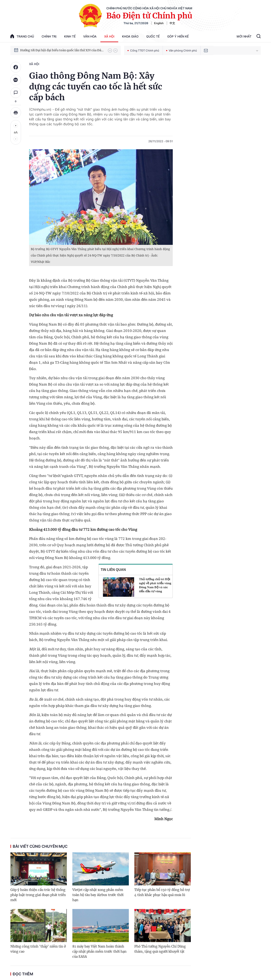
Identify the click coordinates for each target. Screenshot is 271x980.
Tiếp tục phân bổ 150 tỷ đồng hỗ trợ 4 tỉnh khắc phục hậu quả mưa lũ (162, 892)
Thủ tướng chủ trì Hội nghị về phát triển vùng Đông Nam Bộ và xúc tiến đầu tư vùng (155, 585)
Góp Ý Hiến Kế (178, 36)
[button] (110, 50)
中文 (172, 23)
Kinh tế (70, 36)
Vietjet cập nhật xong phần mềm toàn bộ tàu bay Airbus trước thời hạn (98, 895)
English (159, 23)
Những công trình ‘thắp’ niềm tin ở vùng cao (38, 949)
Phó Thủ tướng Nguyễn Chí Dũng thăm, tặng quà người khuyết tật (160, 949)
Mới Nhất (244, 36)
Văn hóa (90, 36)
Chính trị (49, 36)
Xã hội (109, 36)
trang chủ (22, 36)
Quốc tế (153, 36)
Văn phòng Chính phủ (182, 50)
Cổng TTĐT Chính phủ (143, 50)
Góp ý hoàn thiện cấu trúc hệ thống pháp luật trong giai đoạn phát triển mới (38, 895)
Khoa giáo (130, 36)
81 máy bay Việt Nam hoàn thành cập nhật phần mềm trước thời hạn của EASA (99, 951)
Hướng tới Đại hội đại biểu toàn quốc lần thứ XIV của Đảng (62, 50)
